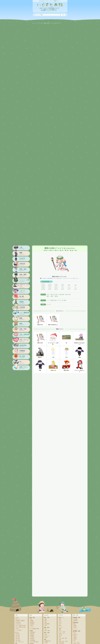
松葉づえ (76, 634)
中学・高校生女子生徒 (21, 627)
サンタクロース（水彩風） (53, 339)
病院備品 (32, 624)
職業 (48, 296)
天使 (53, 352)
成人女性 (18, 635)
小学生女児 (18, 624)
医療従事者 (76, 623)
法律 (45, 639)
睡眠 (60, 629)
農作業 (56, 296)
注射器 (75, 637)
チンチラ (49, 304)
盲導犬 (46, 637)
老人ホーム (47, 636)
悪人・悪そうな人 (20, 642)
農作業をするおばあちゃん (80, 339)
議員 (46, 619)
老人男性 (18, 637)
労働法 (46, 643)
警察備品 (32, 635)
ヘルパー (32, 627)
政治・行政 (47, 617)
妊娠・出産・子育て (64, 641)
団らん (61, 622)
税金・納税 (47, 631)
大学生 (17, 629)
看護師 (32, 621)
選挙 (46, 621)
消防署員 (32, 637)
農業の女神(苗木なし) (53, 320)
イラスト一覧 (39, 23)
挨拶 (60, 619)
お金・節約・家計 (63, 638)
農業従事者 (66, 366)
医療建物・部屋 (77, 617)
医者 (31, 619)
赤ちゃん (18, 619)
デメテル (59, 300)
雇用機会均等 (48, 641)
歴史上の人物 (54, 294)
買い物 (61, 635)
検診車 (75, 639)
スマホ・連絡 (62, 632)
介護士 (32, 625)
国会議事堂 (47, 624)
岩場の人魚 (53, 366)
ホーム (34, 23)
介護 (46, 634)
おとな (17, 632)
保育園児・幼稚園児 (20, 621)
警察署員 (32, 634)
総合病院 (76, 619)
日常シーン (61, 617)
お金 (46, 629)
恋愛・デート (62, 633)
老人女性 (18, 639)
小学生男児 (18, 622)
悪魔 (80, 352)
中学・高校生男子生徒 (21, 625)
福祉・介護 (47, 633)
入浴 (60, 624)
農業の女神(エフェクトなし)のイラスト (52, 23)
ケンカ (61, 627)
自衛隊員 (32, 639)
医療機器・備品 (77, 631)
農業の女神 (40, 320)
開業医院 (76, 621)
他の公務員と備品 (34, 642)
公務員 (31, 631)
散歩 (60, 625)
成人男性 (18, 634)
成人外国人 (18, 640)
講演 (46, 622)
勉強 (60, 640)
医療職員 (32, 622)
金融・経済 (47, 627)
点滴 (75, 633)
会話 (60, 621)
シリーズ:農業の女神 (51, 300)
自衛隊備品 (33, 640)
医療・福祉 (32, 617)
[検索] (63, 15)
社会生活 (46, 615)
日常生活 (61, 615)
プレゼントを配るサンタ (80, 366)
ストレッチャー (77, 642)
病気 (60, 630)
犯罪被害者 (62, 643)
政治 (46, 625)
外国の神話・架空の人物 (65, 294)
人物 (48, 294)
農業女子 (40, 352)
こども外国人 (19, 630)
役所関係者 (33, 632)
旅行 (60, 637)
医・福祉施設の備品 (35, 629)
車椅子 (75, 636)
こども (17, 617)
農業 (52, 296)
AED (75, 641)
